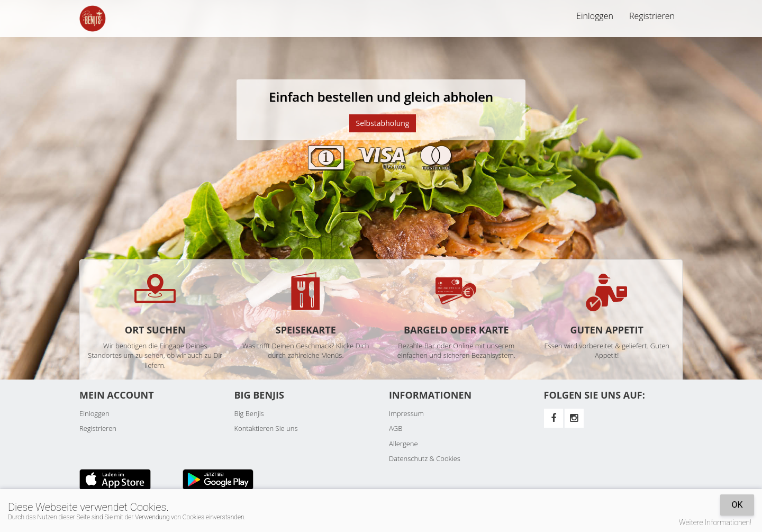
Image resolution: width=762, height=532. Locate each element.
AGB (396, 428)
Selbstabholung (383, 123)
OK (737, 505)
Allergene (403, 444)
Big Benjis (249, 413)
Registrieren (652, 16)
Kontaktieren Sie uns (266, 428)
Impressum (406, 413)
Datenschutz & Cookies (425, 458)
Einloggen (595, 16)
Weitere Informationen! (715, 522)
